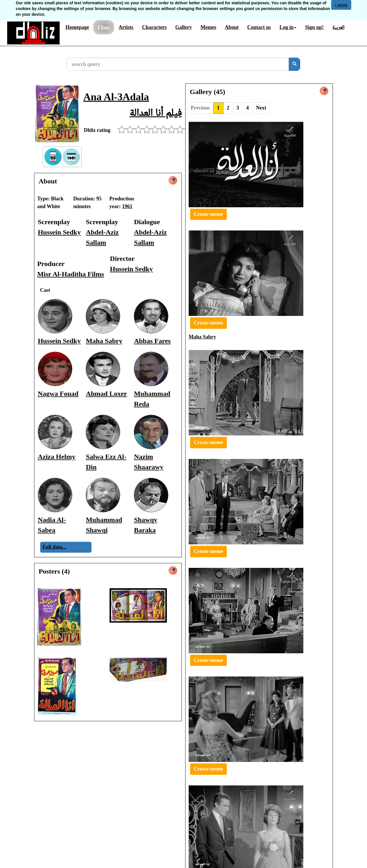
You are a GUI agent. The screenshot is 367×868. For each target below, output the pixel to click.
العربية (338, 27)
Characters (154, 27)
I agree (341, 5)
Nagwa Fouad (58, 394)
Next (261, 108)
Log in (288, 27)
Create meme (208, 214)
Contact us (259, 27)
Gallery (183, 27)
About (232, 27)
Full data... (54, 547)
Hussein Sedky (59, 232)
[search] (294, 64)
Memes (208, 27)
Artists (126, 27)
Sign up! (314, 27)
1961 (127, 206)
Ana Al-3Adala (116, 97)
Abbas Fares (152, 341)
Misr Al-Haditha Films (71, 274)
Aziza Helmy (57, 457)
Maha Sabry (104, 341)
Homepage (77, 27)
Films (104, 27)
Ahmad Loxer (106, 394)
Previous (200, 108)
